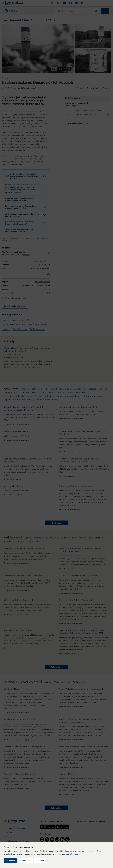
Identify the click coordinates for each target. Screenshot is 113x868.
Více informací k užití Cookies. (66, 854)
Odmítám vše (25, 860)
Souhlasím (10, 860)
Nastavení (40, 860)
